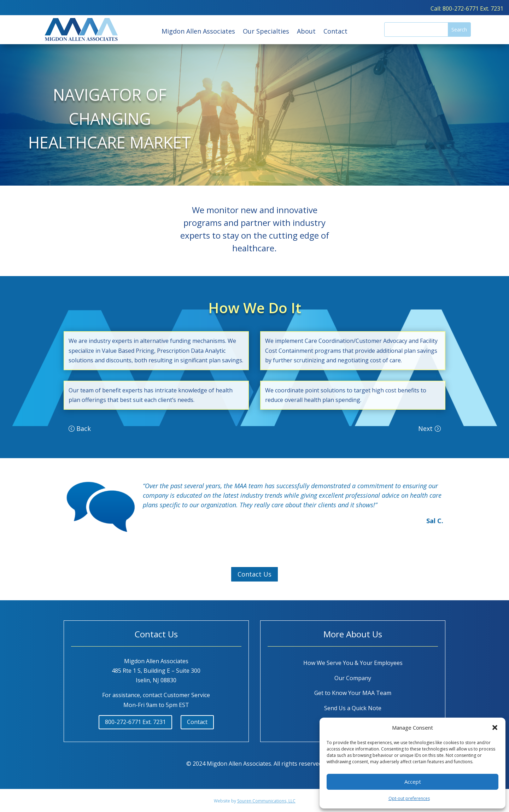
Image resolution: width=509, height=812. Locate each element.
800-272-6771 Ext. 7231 (135, 722)
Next (425, 428)
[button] (495, 728)
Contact (335, 32)
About (306, 32)
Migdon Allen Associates (198, 32)
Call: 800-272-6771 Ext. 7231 (467, 8)
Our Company (353, 678)
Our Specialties (266, 32)
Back (84, 428)
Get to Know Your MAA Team (353, 693)
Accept (413, 782)
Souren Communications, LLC (266, 801)
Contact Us (255, 574)
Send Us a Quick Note (353, 708)
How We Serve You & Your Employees (353, 663)
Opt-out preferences (409, 798)
